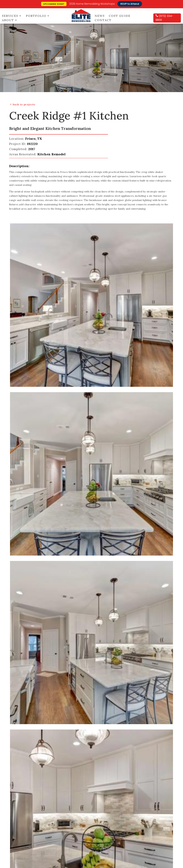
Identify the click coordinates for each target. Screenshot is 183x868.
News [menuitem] (59, 752)
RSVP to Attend (130, 4)
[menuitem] (72, 729)
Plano (99, 853)
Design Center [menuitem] (104, 736)
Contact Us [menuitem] (102, 752)
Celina (156, 853)
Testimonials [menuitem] (63, 744)
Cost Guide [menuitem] (120, 16)
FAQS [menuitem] (99, 756)
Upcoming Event (54, 4)
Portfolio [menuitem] (36, 16)
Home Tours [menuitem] (63, 756)
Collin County (80, 857)
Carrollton (59, 853)
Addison (63, 857)
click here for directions (24, 762)
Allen (89, 853)
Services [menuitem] (61, 740)
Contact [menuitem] (103, 20)
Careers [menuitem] (101, 740)
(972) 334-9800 (164, 18)
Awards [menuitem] (60, 748)
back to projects (24, 104)
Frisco (110, 853)
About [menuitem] (8, 20)
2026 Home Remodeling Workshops (92, 4)
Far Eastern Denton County (108, 857)
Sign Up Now (148, 705)
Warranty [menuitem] (101, 748)
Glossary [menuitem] (101, 744)
